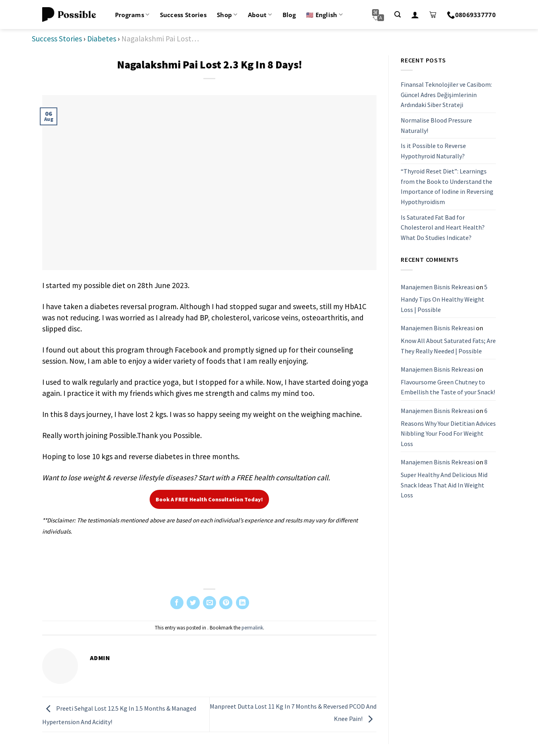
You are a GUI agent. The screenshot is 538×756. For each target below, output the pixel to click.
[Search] (398, 15)
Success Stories (183, 15)
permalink (252, 627)
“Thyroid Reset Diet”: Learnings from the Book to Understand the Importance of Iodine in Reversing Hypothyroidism (447, 186)
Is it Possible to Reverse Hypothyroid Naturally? (433, 151)
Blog (289, 15)
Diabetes (102, 39)
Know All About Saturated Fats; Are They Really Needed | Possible (448, 346)
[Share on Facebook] (177, 603)
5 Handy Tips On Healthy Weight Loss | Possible (444, 298)
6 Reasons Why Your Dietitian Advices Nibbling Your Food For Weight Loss (448, 427)
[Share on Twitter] (193, 603)
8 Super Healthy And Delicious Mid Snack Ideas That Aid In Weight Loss (444, 478)
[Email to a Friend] (210, 603)
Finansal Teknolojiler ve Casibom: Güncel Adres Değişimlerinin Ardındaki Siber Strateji (446, 94)
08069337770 (471, 15)
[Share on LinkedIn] (243, 603)
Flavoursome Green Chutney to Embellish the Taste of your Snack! (448, 387)
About (260, 15)
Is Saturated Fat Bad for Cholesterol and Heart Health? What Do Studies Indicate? (443, 227)
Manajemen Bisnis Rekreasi (438, 287)
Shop (227, 15)
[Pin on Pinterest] (226, 603)
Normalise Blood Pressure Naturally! (436, 125)
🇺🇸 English (324, 15)
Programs (132, 15)
